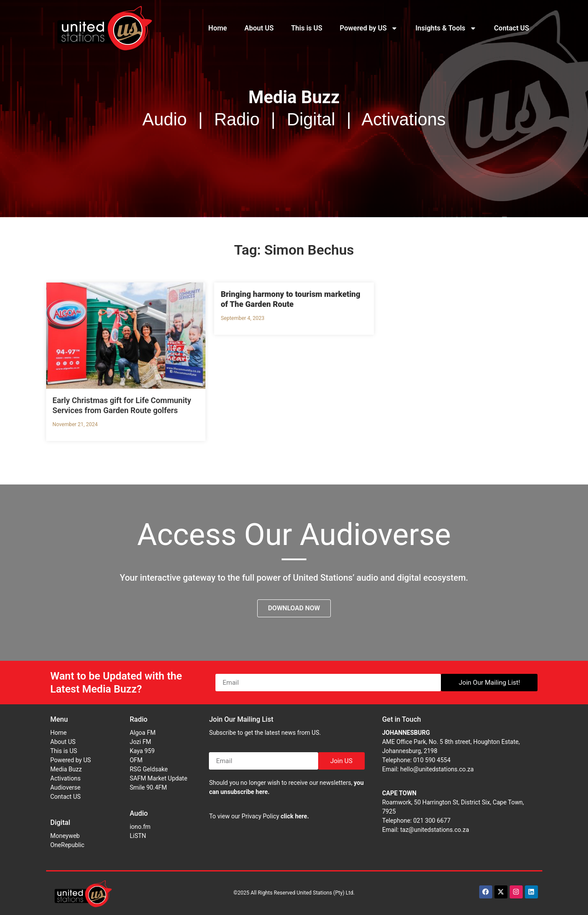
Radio (139, 719)
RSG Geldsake (149, 769)
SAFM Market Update (158, 778)
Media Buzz (66, 769)
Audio (139, 813)
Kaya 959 (142, 751)
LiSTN (138, 836)
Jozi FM (140, 742)
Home (218, 28)
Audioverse (66, 787)
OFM (136, 760)
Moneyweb (65, 836)
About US (259, 28)
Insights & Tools (446, 28)
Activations (66, 778)
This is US (307, 28)
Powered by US (369, 28)
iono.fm (140, 827)
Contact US (511, 28)
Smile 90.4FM (148, 787)
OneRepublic (67, 845)
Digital (60, 822)
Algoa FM (143, 733)
